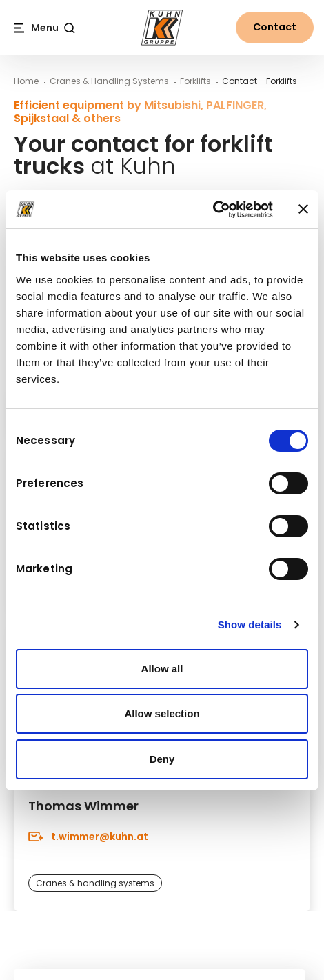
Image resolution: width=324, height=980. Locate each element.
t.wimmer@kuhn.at (88, 836)
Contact (275, 27)
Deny (162, 759)
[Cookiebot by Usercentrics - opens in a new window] (213, 210)
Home (26, 81)
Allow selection (162, 713)
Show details (250, 624)
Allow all (162, 669)
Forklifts (195, 81)
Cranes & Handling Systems (109, 81)
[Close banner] (303, 209)
